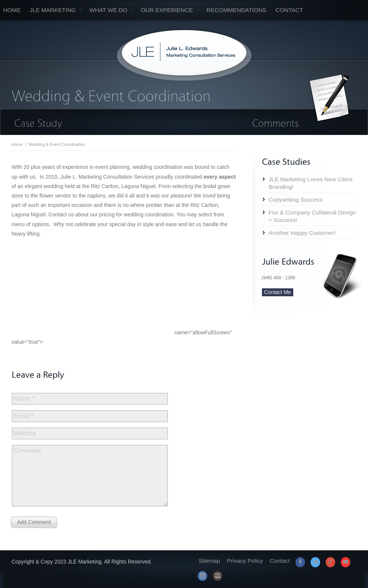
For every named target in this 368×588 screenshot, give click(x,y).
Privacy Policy (245, 561)
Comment (27, 451)
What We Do (112, 10)
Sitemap (209, 561)
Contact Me (278, 292)
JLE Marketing (56, 10)
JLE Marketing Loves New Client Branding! (311, 183)
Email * (24, 416)
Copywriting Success (296, 200)
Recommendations (236, 10)
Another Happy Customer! (302, 233)
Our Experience (170, 10)
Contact (289, 10)
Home (12, 10)
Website (25, 433)
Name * (24, 399)
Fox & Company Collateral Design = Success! (313, 216)
